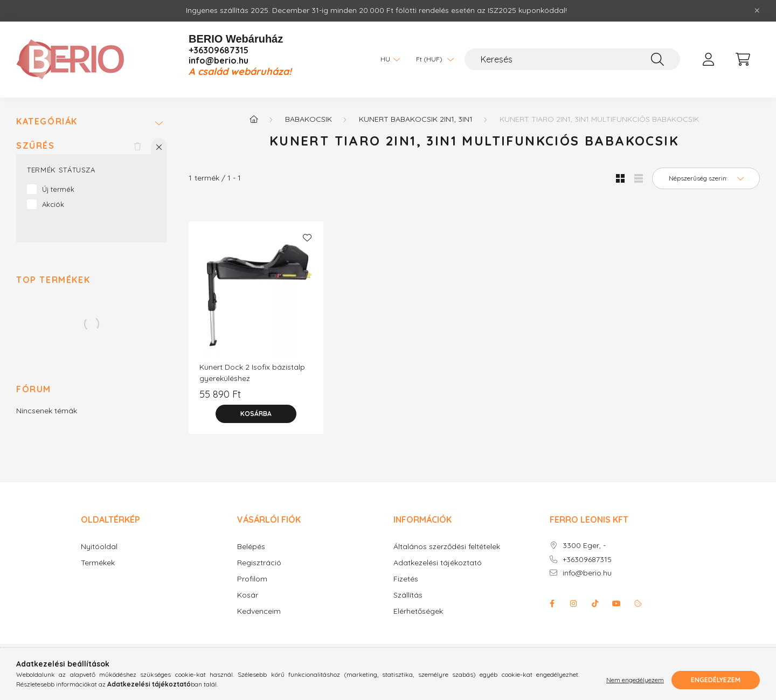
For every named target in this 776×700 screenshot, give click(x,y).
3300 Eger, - (584, 546)
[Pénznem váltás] (432, 59)
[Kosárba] (256, 414)
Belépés (251, 547)
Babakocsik (309, 119)
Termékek (98, 563)
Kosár (248, 595)
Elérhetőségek (418, 611)
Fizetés (406, 579)
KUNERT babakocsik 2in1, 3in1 (416, 119)
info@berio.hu (219, 61)
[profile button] (708, 59)
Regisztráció (259, 563)
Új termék (58, 189)
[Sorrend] (706, 178)
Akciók (53, 204)
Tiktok (595, 604)
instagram (573, 604)
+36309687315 (219, 50)
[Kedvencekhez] (307, 238)
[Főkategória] (254, 119)
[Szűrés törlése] (137, 146)
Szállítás (408, 595)
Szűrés (36, 146)
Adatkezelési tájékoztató (438, 563)
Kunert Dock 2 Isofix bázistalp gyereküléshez (252, 373)
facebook (552, 604)
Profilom (252, 579)
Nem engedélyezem (635, 680)
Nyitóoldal (99, 547)
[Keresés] (572, 59)
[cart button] (743, 59)
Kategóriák (47, 122)
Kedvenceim (259, 611)
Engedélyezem (716, 680)
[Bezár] (757, 11)
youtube (616, 604)
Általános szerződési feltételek (447, 547)
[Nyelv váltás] (387, 59)
